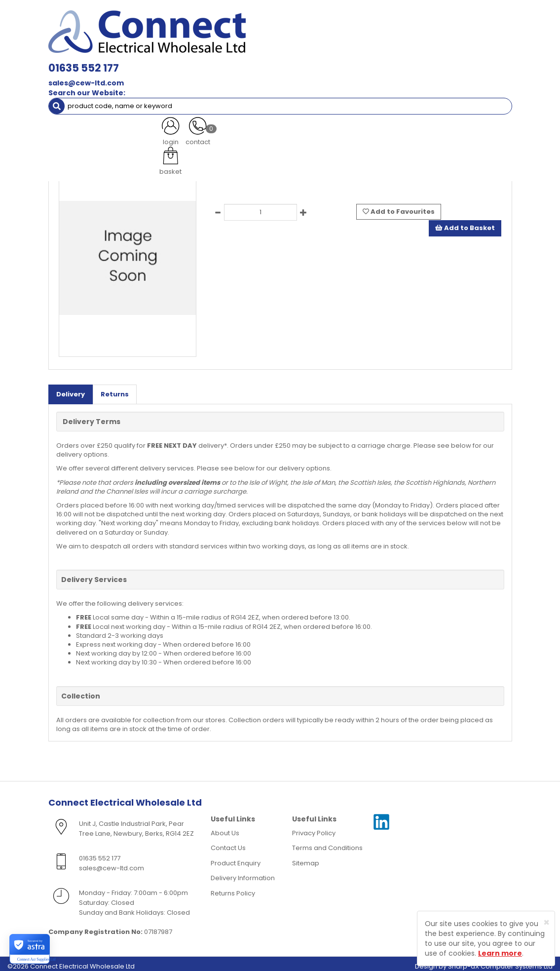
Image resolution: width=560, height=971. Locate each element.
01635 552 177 (179, 15)
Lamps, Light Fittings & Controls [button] (107, 53)
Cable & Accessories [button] (211, 53)
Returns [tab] (115, 388)
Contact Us (228, 842)
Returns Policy (233, 887)
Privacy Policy (314, 827)
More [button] (196, 93)
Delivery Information (243, 873)
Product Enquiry (236, 857)
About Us (225, 827)
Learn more (500, 953)
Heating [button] (427, 73)
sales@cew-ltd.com (182, 30)
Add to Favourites (399, 206)
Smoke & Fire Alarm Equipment (147, 73)
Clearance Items (83, 93)
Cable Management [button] (247, 73)
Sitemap (306, 857)
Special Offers (147, 93)
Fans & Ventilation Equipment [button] (347, 73)
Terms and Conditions (327, 842)
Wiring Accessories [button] (297, 53)
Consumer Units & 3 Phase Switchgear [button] (410, 53)
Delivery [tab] (71, 388)
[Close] (546, 922)
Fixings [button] (69, 73)
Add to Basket (465, 221)
